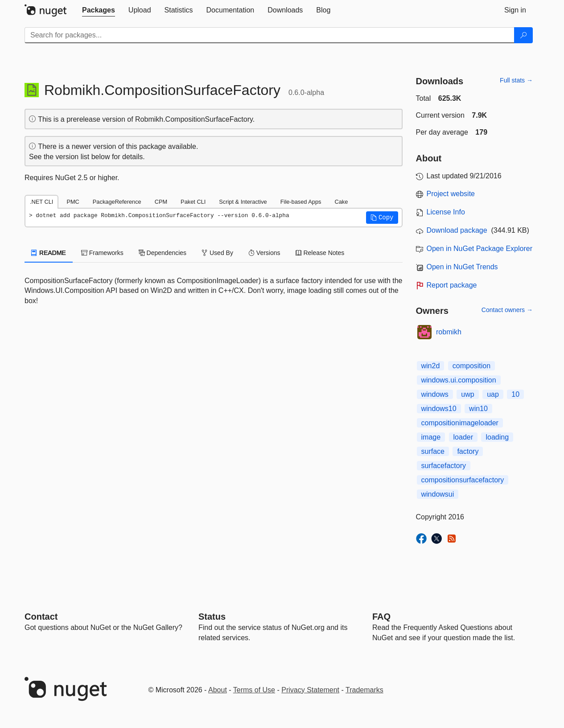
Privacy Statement (310, 690)
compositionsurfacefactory (463, 480)
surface (433, 451)
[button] (382, 218)
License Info (446, 212)
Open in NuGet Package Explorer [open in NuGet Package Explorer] (480, 249)
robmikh (449, 332)
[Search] (523, 35)
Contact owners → (507, 310)
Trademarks (364, 690)
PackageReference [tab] (117, 202)
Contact (41, 617)
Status (212, 617)
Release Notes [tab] (320, 253)
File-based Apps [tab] (301, 202)
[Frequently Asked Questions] (381, 617)
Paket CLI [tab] (193, 202)
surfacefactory (444, 466)
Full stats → (516, 80)
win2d (431, 366)
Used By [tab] (217, 253)
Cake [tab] (341, 202)
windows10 (439, 409)
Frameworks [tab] (102, 253)
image (431, 437)
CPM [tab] (161, 202)
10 (515, 394)
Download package (457, 230)
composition (471, 366)
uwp (467, 394)
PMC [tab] (73, 202)
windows (435, 394)
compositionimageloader (460, 423)
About (218, 690)
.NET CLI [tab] (41, 202)
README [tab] (49, 253)
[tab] (99, 10)
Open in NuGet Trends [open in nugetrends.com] (462, 267)
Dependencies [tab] (163, 253)
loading (497, 437)
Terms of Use (254, 690)
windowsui (438, 494)
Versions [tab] (264, 253)
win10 (478, 409)
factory (468, 451)
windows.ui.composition (459, 380)
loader (463, 437)
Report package (452, 285)
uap (493, 394)
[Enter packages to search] (270, 35)
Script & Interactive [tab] (243, 202)
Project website (451, 194)
